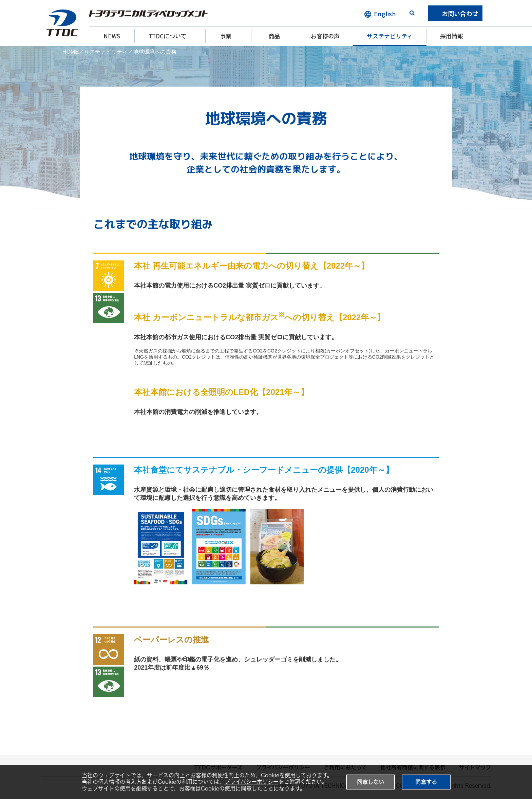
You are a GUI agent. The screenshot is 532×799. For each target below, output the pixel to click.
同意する (426, 782)
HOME (71, 52)
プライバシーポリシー (252, 782)
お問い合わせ (460, 13)
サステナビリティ (390, 36)
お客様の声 (325, 36)
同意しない (370, 782)
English (385, 14)
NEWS (112, 36)
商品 (274, 36)
